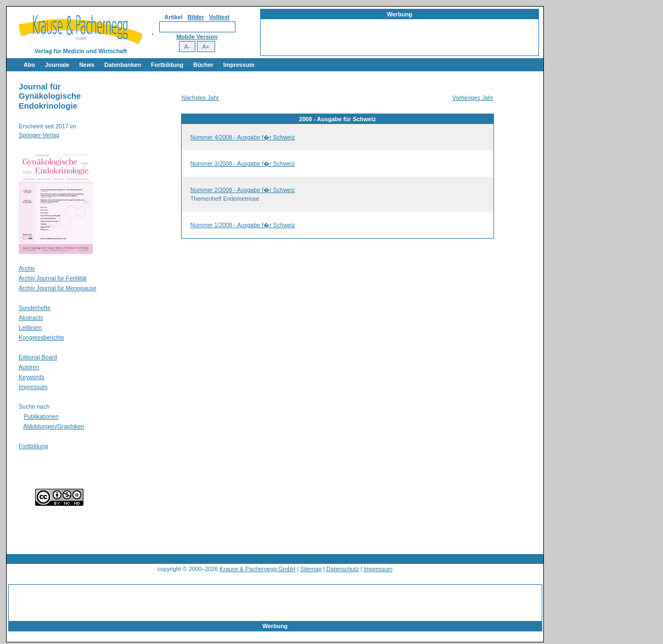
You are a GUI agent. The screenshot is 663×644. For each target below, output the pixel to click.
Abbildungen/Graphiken (54, 426)
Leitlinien (30, 327)
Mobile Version (197, 37)
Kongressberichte (41, 337)
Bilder (196, 17)
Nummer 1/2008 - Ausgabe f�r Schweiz (243, 225)
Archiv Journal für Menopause (58, 288)
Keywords (32, 377)
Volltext (220, 17)
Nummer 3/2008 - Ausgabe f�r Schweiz (243, 163)
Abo (29, 65)
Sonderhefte (35, 308)
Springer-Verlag (39, 135)
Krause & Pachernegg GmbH (257, 569)
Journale (57, 65)
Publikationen (41, 416)
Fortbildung (167, 65)
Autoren (29, 367)
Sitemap (311, 569)
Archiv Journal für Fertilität (53, 278)
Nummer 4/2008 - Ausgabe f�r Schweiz (243, 137)
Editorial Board (38, 357)
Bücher (203, 65)
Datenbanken (123, 65)
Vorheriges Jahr (473, 98)
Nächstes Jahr (200, 98)
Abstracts (31, 318)
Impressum (239, 65)
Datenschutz (343, 569)
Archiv (27, 268)
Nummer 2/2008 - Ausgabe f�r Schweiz (243, 190)
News (87, 65)
